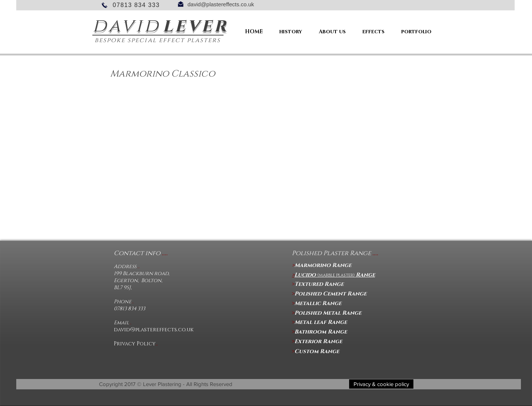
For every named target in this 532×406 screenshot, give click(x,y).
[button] (381, 384)
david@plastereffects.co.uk (221, 4)
